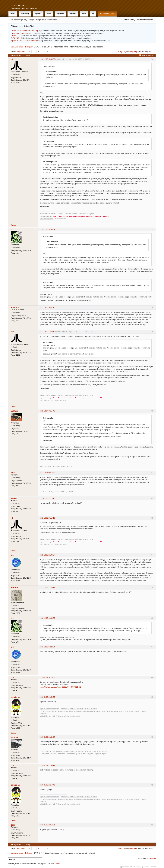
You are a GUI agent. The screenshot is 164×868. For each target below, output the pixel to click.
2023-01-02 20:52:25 (47, 697)
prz (12, 229)
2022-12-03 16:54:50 (47, 308)
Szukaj (49, 14)
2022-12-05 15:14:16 (47, 498)
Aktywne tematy (129, 20)
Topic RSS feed (148, 55)
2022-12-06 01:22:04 (47, 647)
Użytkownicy (25, 14)
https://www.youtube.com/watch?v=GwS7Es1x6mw (79, 709)
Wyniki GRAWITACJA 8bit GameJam (24, 41)
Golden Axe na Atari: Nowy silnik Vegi (24, 31)
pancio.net (16, 697)
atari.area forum (19, 6)
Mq (12, 555)
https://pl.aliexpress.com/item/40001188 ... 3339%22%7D (60, 687)
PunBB (153, 858)
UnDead (14, 411)
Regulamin (38, 14)
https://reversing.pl (46, 216)
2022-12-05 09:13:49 (47, 473)
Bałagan (29, 47)
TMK (13, 473)
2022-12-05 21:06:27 (47, 555)
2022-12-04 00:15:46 (47, 411)
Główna (13, 14)
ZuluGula (15, 308)
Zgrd (13, 677)
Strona (13, 225)
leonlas (14, 498)
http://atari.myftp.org (47, 219)
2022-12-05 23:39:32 (47, 588)
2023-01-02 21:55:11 (47, 765)
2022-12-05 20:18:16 (47, 518)
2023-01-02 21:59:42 (47, 785)
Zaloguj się (122, 52)
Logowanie (73, 14)
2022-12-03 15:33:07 (47, 59)
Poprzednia (21, 52)
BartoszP (15, 588)
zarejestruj (133, 52)
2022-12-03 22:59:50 (47, 332)
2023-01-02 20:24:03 (47, 677)
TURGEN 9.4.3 (16, 38)
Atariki (84, 14)
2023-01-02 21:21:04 (47, 737)
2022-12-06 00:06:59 (47, 618)
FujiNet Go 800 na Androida (21, 33)
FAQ (93, 14)
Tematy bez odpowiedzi (145, 20)
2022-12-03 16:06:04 (47, 229)
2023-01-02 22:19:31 (47, 825)
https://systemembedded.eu (49, 709)
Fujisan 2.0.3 (16, 36)
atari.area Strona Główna (107, 14)
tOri (13, 59)
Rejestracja (60, 14)
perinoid (15, 737)
